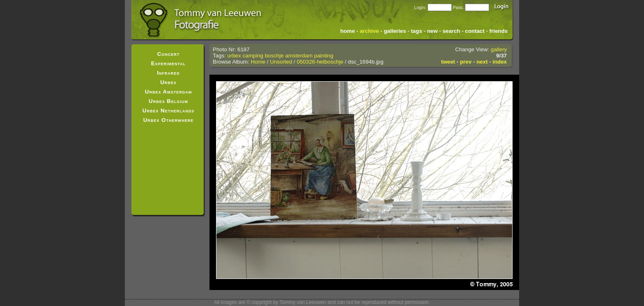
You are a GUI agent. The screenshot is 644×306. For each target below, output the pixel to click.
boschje (274, 56)
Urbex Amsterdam (168, 92)
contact (475, 31)
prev (466, 62)
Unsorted (281, 62)
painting (324, 56)
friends (499, 31)
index (500, 62)
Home (258, 62)
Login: (420, 7)
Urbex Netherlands (168, 111)
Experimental (169, 63)
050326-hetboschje (320, 62)
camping (253, 56)
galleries (395, 31)
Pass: (458, 7)
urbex (234, 56)
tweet (448, 62)
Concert (169, 54)
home (348, 31)
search (451, 31)
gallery (499, 49)
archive (369, 31)
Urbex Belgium (168, 101)
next (482, 62)
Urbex (168, 82)
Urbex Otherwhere (169, 120)
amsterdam (299, 56)
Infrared (168, 73)
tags (416, 31)
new (432, 31)
